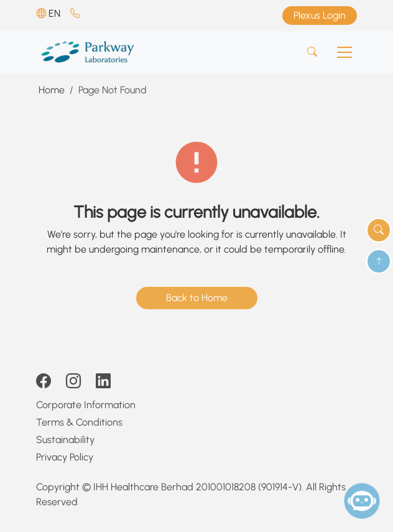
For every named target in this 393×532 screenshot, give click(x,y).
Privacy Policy (65, 457)
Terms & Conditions (79, 422)
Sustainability (65, 440)
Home (52, 90)
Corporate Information (86, 405)
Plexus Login (320, 15)
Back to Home (197, 298)
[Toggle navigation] (344, 52)
